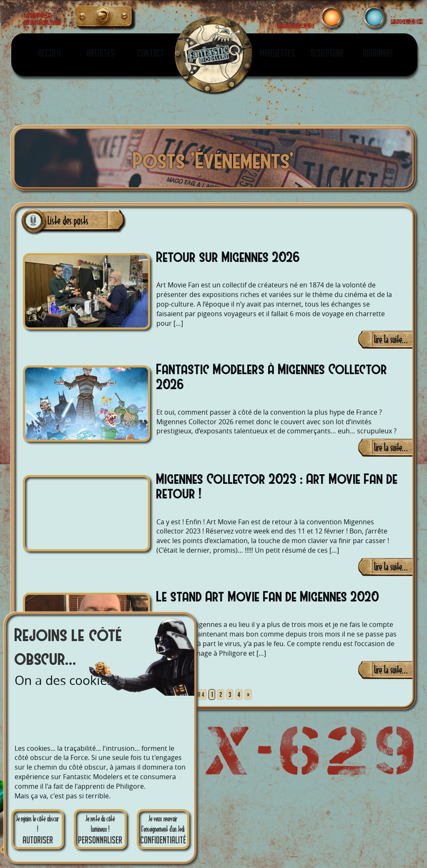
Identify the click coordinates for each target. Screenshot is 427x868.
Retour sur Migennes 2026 (228, 256)
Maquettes (277, 53)
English (85, 18)
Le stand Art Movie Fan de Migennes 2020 (268, 596)
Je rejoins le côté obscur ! (38, 830)
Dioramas (378, 53)
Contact (151, 53)
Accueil (50, 53)
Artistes (100, 53)
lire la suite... (391, 339)
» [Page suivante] (248, 694)
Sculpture (327, 53)
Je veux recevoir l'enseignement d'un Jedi (163, 830)
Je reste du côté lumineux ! (100, 830)
